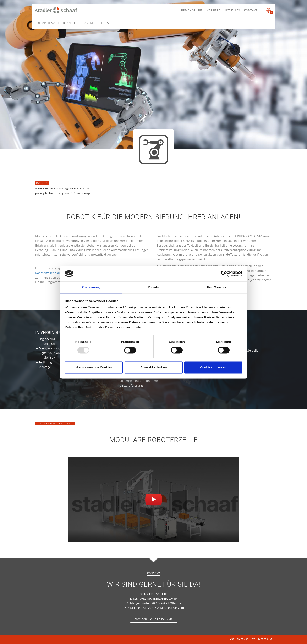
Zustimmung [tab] (91, 287)
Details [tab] (154, 287)
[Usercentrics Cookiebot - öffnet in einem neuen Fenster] (224, 274)
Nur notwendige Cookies (94, 367)
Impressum (265, 639)
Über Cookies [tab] (216, 287)
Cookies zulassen (213, 367)
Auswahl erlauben (153, 367)
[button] (154, 500)
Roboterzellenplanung (51, 273)
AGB (232, 639)
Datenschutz (246, 639)
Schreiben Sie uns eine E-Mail (154, 619)
